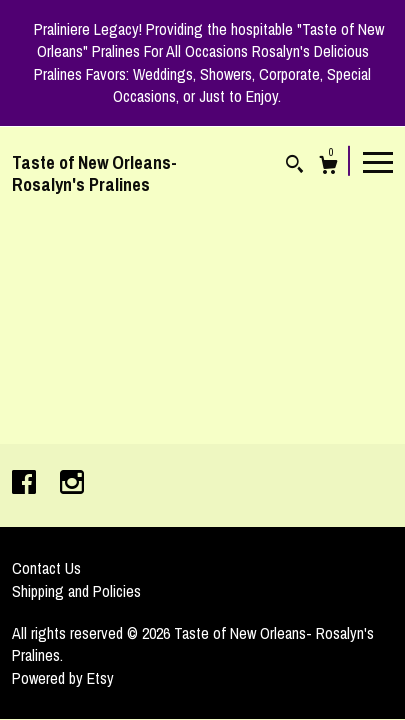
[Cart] (328, 167)
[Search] (294, 166)
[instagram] (72, 484)
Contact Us (46, 568)
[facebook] (26, 484)
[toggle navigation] (378, 161)
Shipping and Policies (76, 591)
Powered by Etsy (63, 678)
